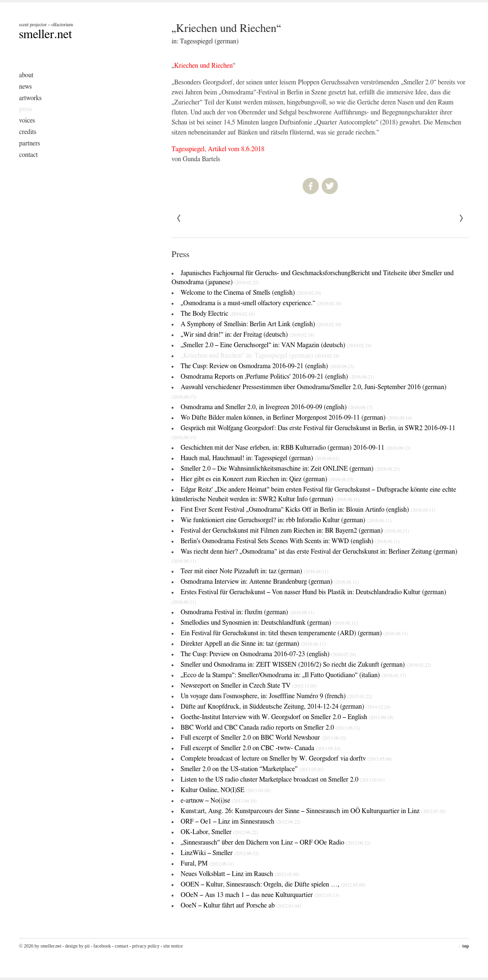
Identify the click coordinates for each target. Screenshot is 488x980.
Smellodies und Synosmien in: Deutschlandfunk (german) (269, 623)
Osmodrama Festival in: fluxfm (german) (248, 612)
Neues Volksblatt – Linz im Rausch (240, 874)
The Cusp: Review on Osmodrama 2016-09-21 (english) (267, 366)
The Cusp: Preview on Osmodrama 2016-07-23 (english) (268, 654)
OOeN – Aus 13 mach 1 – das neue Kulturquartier (260, 895)
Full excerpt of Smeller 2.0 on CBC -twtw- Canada (261, 748)
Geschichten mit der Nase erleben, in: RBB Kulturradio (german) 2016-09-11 (296, 448)
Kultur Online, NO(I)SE (226, 790)
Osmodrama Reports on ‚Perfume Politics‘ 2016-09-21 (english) (277, 377)
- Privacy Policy (144, 946)
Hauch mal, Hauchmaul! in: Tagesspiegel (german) (260, 458)
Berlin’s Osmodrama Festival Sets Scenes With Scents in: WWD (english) (290, 541)
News (25, 87)
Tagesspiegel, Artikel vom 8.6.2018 (218, 149)
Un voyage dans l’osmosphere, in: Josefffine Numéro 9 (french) (276, 696)
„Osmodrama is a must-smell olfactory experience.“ (261, 303)
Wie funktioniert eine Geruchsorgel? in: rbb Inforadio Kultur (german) (286, 520)
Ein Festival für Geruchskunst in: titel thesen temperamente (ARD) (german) (294, 633)
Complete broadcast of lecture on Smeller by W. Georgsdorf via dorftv (286, 759)
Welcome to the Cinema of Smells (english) (251, 293)
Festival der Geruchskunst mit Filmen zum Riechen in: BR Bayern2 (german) (295, 531)
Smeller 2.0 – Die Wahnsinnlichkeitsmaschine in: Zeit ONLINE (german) (290, 469)
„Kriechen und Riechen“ (260, 356)
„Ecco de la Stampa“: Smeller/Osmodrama (293, 675)
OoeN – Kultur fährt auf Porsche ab (241, 906)
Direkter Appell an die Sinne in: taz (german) (253, 644)
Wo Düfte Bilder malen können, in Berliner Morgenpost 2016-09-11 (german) (296, 418)
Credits (28, 132)
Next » (179, 218)
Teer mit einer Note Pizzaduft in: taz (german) (254, 571)
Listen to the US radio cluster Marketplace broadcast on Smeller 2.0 (283, 780)
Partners (30, 144)
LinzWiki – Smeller (220, 853)
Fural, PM (207, 864)
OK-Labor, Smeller (219, 832)
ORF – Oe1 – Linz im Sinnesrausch (241, 822)
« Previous (461, 218)
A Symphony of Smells (261, 324)
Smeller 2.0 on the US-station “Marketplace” (252, 769)
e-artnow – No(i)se (219, 801)
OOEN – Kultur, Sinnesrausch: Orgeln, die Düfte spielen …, (273, 885)
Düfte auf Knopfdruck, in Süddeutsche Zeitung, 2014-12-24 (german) (285, 707)
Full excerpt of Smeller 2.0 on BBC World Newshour (263, 738)
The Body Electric (218, 314)
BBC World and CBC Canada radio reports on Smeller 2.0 (270, 728)
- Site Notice (172, 946)
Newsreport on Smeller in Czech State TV (249, 686)
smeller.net (46, 34)
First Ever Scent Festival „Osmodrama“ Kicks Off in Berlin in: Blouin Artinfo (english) (308, 510)
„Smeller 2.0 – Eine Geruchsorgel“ (276, 345)
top (463, 946)
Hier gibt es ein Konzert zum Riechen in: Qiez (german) (267, 479)
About (26, 75)
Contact (28, 155)
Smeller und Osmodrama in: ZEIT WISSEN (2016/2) (306, 665)
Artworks (30, 98)
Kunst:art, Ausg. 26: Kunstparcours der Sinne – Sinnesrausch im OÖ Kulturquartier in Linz (313, 811)
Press (26, 109)
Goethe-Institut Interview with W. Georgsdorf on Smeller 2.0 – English (287, 717)
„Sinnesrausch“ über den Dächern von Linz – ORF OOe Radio (276, 843)
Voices (27, 121)
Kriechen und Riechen (204, 66)
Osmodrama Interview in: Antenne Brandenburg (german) (270, 582)
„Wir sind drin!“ (247, 335)
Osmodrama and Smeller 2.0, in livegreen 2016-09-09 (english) (277, 407)
